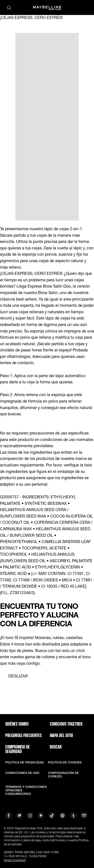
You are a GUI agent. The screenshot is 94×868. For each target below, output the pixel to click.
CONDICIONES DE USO (22, 773)
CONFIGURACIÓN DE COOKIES (63, 775)
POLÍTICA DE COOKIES (65, 762)
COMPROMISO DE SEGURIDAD (18, 749)
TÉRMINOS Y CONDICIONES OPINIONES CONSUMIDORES (26, 790)
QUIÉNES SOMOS (17, 724)
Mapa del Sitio (61, 735)
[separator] (14, 676)
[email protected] (15, 860)
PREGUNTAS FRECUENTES (23, 735)
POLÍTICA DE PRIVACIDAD (25, 762)
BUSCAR (56, 747)
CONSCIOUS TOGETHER (66, 724)
